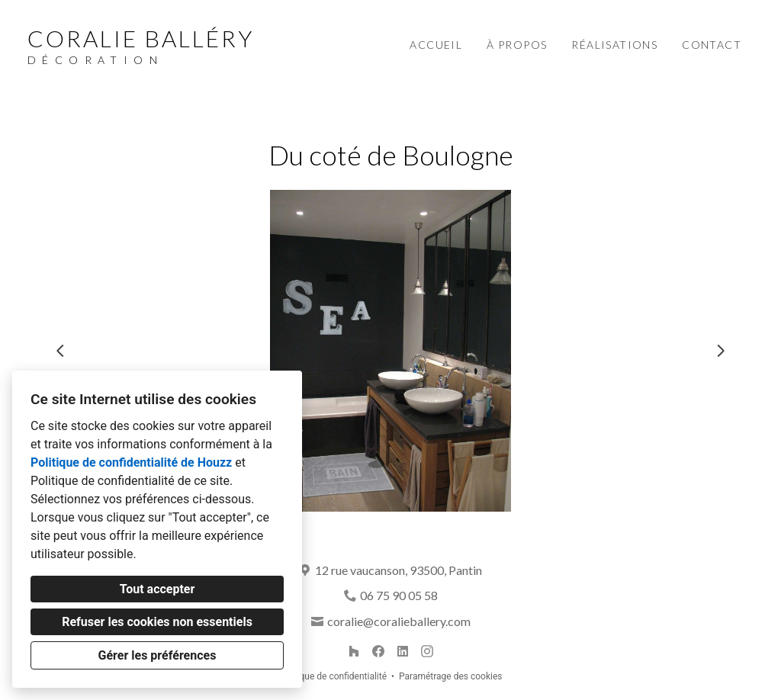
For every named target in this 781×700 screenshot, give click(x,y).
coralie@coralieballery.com (399, 621)
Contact (712, 45)
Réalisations (614, 45)
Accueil (436, 45)
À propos (517, 45)
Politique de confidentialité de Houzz (131, 462)
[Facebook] (378, 651)
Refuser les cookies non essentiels (157, 622)
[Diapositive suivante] (721, 351)
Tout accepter (157, 589)
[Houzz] (354, 651)
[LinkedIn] (403, 651)
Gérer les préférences (157, 655)
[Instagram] (427, 651)
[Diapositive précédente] (60, 351)
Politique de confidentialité (333, 676)
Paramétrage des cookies (450, 676)
